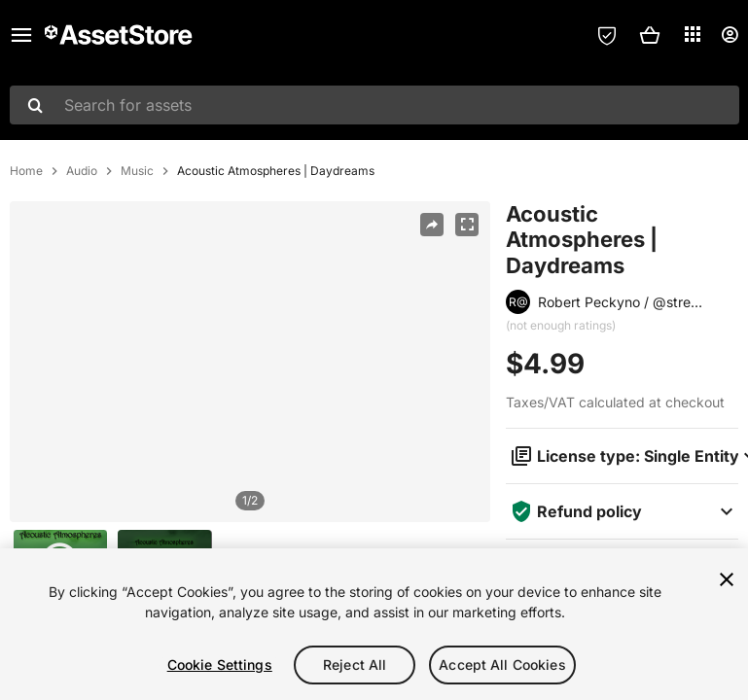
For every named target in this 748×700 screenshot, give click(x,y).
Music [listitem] (137, 171)
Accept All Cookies (502, 665)
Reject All (355, 665)
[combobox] (374, 105)
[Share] (432, 225)
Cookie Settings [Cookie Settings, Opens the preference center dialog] (220, 665)
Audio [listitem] (82, 171)
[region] (250, 362)
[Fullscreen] (467, 225)
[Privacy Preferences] (607, 35)
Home (26, 171)
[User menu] (730, 35)
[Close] (727, 579)
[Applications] (693, 34)
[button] (650, 35)
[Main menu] (21, 35)
